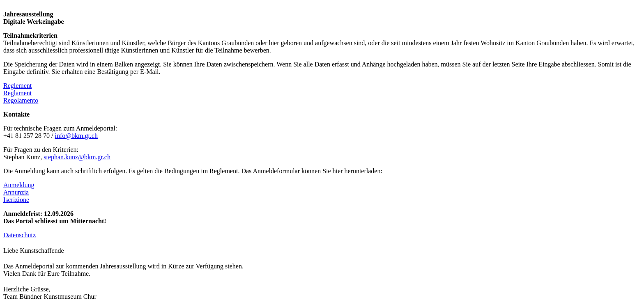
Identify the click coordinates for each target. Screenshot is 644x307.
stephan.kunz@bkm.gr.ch (77, 157)
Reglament (17, 93)
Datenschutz (20, 235)
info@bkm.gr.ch (76, 136)
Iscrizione (16, 200)
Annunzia (16, 192)
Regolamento (21, 100)
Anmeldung (19, 185)
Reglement (17, 86)
